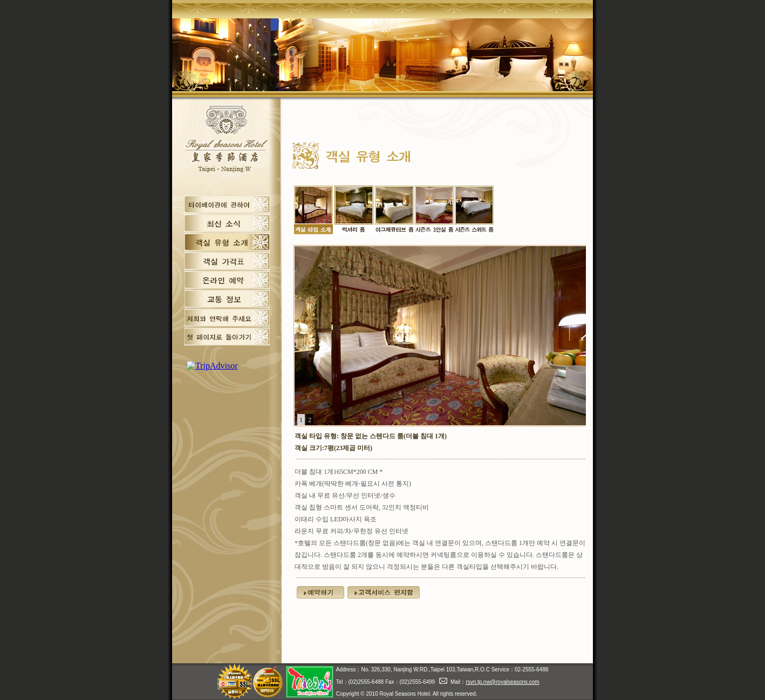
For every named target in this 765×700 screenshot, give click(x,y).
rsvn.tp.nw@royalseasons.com (502, 682)
